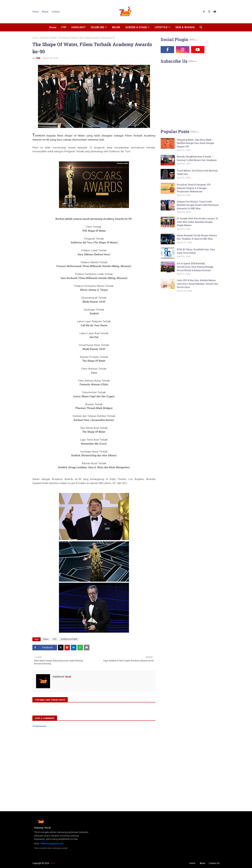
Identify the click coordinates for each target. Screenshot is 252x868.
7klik (38, 58)
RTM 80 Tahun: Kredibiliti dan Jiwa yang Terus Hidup (196, 251)
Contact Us (214, 863)
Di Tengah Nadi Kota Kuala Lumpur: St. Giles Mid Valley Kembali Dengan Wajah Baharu (198, 222)
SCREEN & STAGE (48, 38)
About (45, 12)
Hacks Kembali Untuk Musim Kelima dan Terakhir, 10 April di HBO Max (197, 237)
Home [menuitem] (53, 27)
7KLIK (52, 863)
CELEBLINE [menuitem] (97, 27)
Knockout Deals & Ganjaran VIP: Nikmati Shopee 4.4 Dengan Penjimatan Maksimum (194, 188)
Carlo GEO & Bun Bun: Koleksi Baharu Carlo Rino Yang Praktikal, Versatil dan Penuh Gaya (197, 284)
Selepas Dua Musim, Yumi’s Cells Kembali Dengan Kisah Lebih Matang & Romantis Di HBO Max (198, 205)
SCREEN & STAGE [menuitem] (136, 27)
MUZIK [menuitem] (116, 27)
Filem (46, 639)
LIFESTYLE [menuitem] (161, 27)
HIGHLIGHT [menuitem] (78, 27)
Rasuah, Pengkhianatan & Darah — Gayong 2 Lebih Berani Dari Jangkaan (197, 158)
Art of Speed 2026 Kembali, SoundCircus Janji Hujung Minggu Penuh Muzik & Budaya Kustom (195, 267)
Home (35, 12)
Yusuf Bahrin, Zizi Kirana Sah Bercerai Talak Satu (197, 172)
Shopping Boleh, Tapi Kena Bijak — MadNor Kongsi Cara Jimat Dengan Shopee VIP (196, 143)
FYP (55, 639)
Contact (56, 12)
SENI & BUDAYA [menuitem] (185, 27)
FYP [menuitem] (64, 27)
